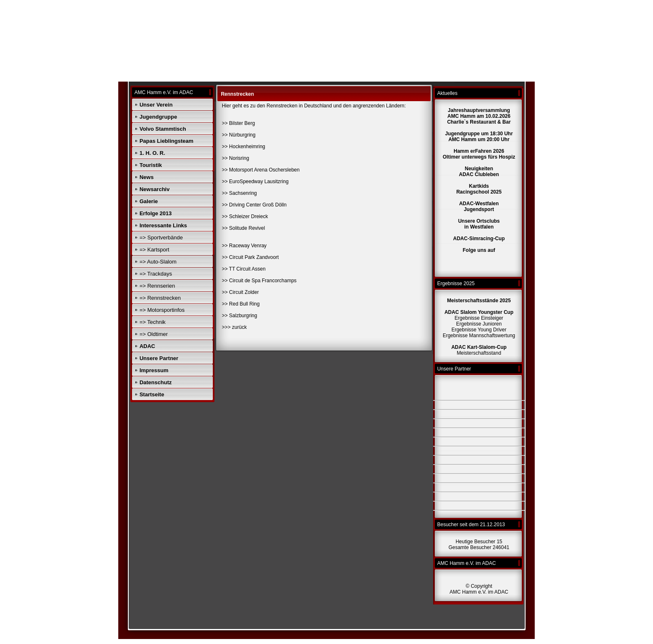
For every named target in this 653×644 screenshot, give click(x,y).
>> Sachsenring (239, 193)
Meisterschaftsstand (479, 353)
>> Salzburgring (240, 316)
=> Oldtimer (154, 334)
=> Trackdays (156, 274)
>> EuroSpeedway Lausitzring (255, 182)
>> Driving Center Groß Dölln (254, 205)
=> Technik (153, 322)
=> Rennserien (157, 286)
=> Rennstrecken (160, 298)
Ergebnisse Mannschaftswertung (479, 336)
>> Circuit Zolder (241, 292)
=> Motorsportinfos (162, 310)
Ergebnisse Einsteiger (479, 318)
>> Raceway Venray (244, 246)
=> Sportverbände (161, 237)
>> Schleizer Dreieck (245, 216)
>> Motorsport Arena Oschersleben (261, 170)
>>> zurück (234, 327)
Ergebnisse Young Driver (479, 330)
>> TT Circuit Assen (244, 269)
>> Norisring (236, 158)
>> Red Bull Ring (241, 304)
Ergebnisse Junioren (479, 324)
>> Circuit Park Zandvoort (250, 257)
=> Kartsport (155, 250)
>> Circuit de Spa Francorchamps (259, 281)
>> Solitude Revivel (243, 228)
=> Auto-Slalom (158, 262)
